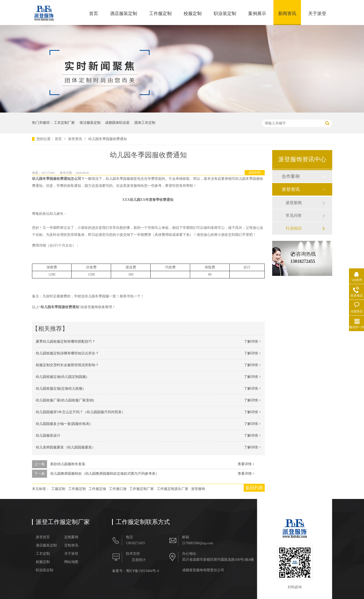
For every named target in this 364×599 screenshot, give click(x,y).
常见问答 (294, 215)
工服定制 (58, 489)
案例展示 (257, 14)
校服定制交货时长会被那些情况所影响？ (67, 365)
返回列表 (255, 173)
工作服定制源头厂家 (173, 489)
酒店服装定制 (124, 14)
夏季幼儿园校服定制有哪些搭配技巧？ (66, 342)
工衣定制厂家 (64, 123)
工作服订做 (118, 489)
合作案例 (291, 176)
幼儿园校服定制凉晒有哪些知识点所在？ (67, 353)
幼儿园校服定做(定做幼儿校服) (60, 389)
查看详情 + (246, 464)
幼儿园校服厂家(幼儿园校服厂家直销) (65, 400)
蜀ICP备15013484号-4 (142, 571)
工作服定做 (97, 489)
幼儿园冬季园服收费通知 (108, 139)
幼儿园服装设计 (48, 436)
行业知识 (294, 228)
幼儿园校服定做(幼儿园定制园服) (61, 377)
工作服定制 (160, 14)
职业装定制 (225, 14)
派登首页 (43, 537)
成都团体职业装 (117, 123)
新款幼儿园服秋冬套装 (68, 464)
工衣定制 (43, 554)
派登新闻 (294, 203)
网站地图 (71, 562)
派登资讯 (76, 139)
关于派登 (317, 14)
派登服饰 (198, 489)
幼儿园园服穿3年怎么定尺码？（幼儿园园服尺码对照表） (80, 412)
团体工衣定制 (145, 123)
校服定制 (193, 14)
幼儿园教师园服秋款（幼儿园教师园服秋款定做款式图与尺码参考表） (105, 474)
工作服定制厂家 (142, 489)
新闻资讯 (287, 14)
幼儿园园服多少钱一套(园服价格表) (63, 424)
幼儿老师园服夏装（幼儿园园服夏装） (66, 447)
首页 (94, 14)
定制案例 (71, 537)
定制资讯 (71, 545)
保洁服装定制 (90, 123)
